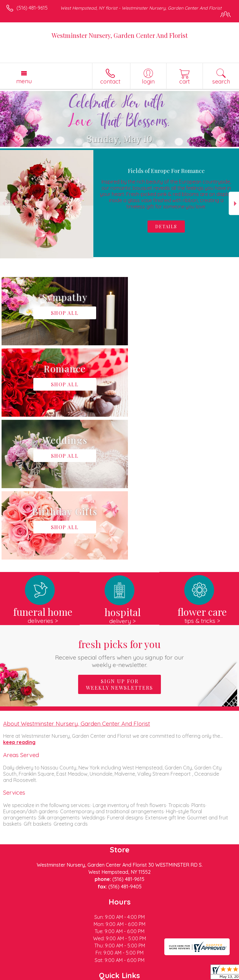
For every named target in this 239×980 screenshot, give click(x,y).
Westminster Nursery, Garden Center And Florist (120, 35)
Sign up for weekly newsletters (119, 542)
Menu (24, 81)
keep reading (19, 599)
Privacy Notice (60, 975)
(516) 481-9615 (32, 8)
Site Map (143, 975)
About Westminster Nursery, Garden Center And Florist (77, 581)
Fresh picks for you (120, 510)
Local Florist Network (105, 975)
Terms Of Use (23, 975)
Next (234, 204)
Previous (5, 204)
